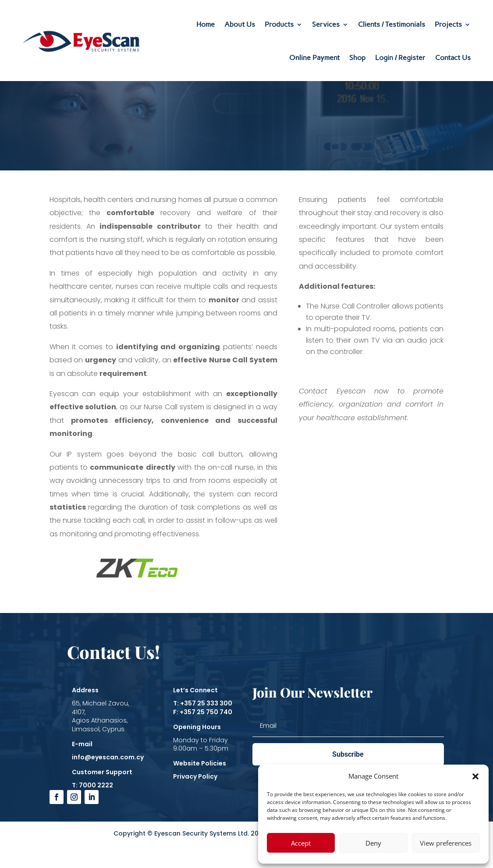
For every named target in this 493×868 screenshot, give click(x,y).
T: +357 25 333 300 (203, 703)
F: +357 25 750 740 (203, 712)
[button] (475, 776)
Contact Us (453, 58)
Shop (357, 58)
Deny (373, 843)
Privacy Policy (195, 776)
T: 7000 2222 (92, 785)
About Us (240, 24)
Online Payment (314, 58)
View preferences (446, 843)
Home (206, 24)
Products (279, 24)
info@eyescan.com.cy (108, 757)
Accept (301, 843)
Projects (448, 24)
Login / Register (400, 58)
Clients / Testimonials (392, 24)
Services (326, 24)
